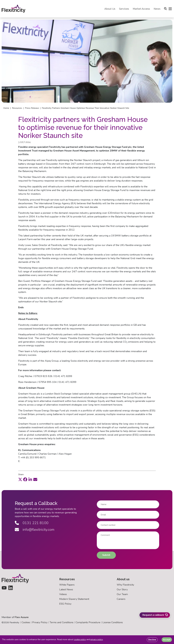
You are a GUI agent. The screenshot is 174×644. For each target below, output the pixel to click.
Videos (63, 594)
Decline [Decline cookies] (152, 640)
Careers (121, 599)
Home (6, 108)
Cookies (26, 623)
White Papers (67, 585)
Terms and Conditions (62, 623)
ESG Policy (65, 604)
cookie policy (80, 640)
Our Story (122, 590)
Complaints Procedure (88, 623)
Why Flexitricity (125, 585)
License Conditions (113, 623)
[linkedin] (30, 479)
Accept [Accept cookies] (167, 640)
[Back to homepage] (15, 10)
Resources (17, 108)
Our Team (122, 594)
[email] (35, 479)
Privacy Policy (40, 623)
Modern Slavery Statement (74, 599)
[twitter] (20, 479)
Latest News (66, 590)
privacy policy (97, 640)
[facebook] (25, 479)
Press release (32, 108)
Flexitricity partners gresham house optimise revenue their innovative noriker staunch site (85, 108)
